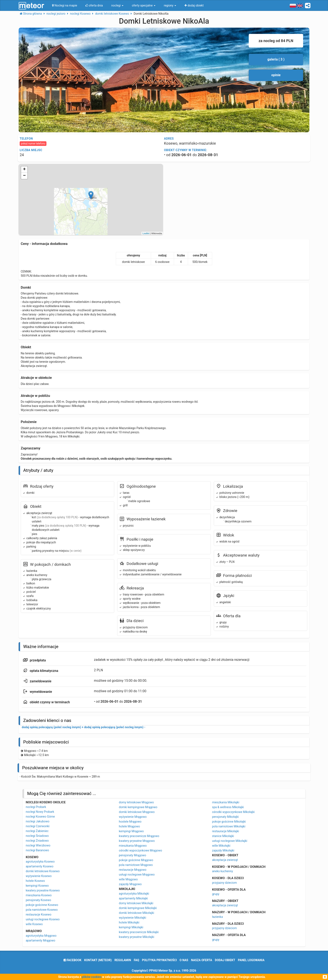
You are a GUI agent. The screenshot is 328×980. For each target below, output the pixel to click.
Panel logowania (251, 960)
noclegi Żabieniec (37, 831)
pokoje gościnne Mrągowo (136, 860)
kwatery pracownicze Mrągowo (139, 836)
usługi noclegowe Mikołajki (230, 841)
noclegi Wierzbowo (38, 845)
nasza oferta (202, 960)
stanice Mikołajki (223, 836)
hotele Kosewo (35, 881)
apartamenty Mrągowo (40, 940)
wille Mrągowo (128, 879)
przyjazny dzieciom (225, 883)
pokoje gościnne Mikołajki (229, 822)
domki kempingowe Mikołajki (138, 908)
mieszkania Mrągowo (133, 846)
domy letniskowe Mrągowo (136, 802)
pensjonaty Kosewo (38, 900)
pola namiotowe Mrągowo (136, 865)
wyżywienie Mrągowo (133, 817)
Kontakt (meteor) (98, 960)
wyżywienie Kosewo (39, 876)
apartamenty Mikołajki (133, 898)
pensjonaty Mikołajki (225, 817)
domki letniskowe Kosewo (43, 871)
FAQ (136, 960)
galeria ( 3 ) (276, 59)
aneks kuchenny (223, 871)
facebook (72, 960)
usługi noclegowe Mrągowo (137, 875)
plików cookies (92, 977)
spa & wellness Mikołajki (228, 807)
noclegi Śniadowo (37, 836)
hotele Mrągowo (129, 826)
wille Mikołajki (221, 846)
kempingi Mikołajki (131, 927)
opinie (276, 75)
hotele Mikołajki (129, 922)
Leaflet (146, 233)
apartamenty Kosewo (40, 866)
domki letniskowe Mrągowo (137, 812)
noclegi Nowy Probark (40, 812)
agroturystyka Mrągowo (41, 936)
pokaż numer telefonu (33, 144)
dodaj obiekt (225, 960)
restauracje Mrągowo (133, 870)
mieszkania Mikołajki (226, 802)
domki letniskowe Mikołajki (136, 913)
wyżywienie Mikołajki (132, 918)
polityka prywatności (159, 960)
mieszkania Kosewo (39, 895)
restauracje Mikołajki (226, 831)
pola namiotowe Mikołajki (229, 826)
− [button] (24, 176)
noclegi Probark (36, 807)
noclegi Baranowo (37, 850)
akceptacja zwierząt (225, 860)
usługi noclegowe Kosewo (43, 919)
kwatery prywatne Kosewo (43, 890)
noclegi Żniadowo (37, 841)
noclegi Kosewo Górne (40, 817)
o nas (184, 960)
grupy (216, 894)
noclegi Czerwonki (38, 826)
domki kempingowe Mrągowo (138, 807)
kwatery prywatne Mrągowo (137, 841)
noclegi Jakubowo (38, 821)
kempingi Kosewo (37, 886)
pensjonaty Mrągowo (132, 855)
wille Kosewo (34, 924)
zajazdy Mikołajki (223, 850)
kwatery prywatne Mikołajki (136, 937)
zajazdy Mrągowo (130, 884)
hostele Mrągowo (130, 822)
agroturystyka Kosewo (40, 862)
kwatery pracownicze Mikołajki (139, 932)
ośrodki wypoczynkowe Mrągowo (140, 850)
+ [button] (24, 170)
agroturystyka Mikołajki (134, 894)
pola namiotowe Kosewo (42, 910)
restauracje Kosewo (39, 914)
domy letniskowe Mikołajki (136, 903)
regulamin (123, 960)
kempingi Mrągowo (131, 831)
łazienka (218, 917)
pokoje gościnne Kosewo (42, 905)
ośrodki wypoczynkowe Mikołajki (233, 812)
